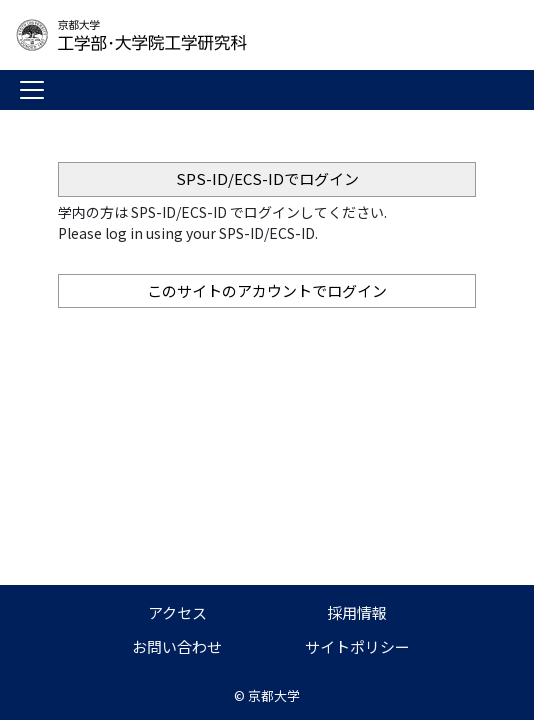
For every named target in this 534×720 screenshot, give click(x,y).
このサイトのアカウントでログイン (267, 290)
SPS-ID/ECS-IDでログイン (267, 178)
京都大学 (274, 695)
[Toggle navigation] (32, 90)
